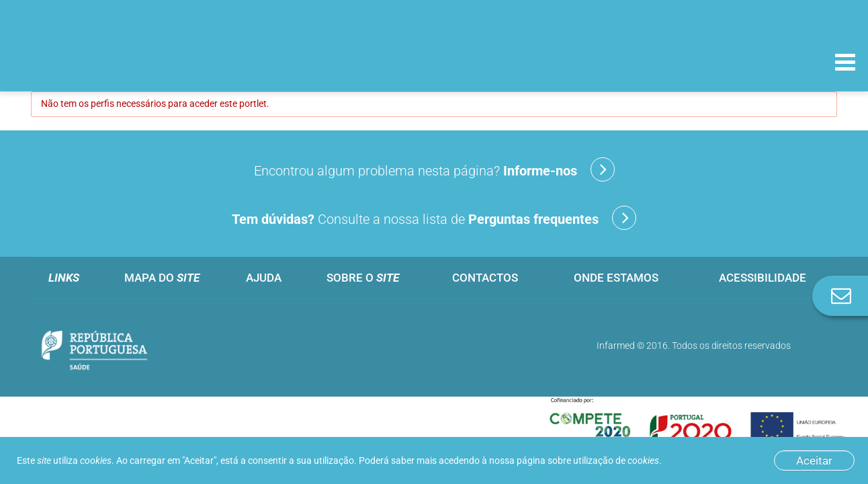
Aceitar (814, 460)
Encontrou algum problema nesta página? (434, 169)
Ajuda (264, 278)
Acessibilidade (763, 278)
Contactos (485, 278)
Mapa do (162, 278)
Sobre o (363, 278)
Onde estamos (616, 278)
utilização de (616, 460)
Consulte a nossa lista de (434, 218)
